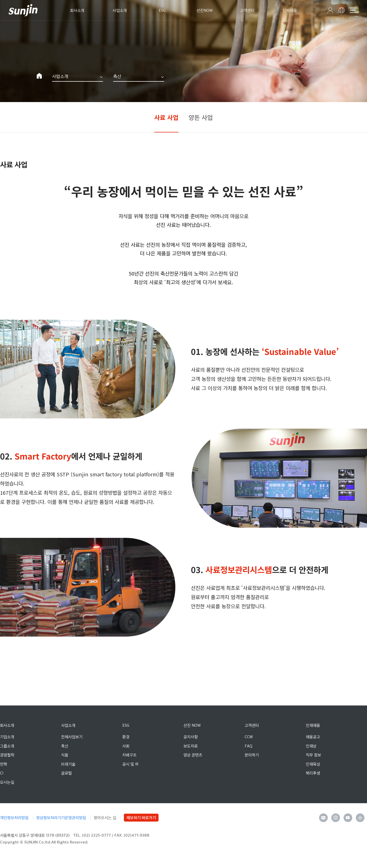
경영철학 (7, 755)
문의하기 (252, 755)
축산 (117, 76)
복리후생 (313, 773)
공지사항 (191, 737)
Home (39, 76)
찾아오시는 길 (105, 818)
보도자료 (191, 746)
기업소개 (7, 737)
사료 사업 (166, 117)
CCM (249, 737)
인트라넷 (329, 10)
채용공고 (313, 737)
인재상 (311, 746)
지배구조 (129, 755)
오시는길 (7, 782)
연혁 (4, 764)
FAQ (248, 746)
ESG (126, 725)
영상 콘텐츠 (193, 755)
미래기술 (68, 764)
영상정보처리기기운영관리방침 (61, 818)
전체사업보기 (72, 737)
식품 (65, 755)
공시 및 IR (130, 764)
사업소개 (60, 76)
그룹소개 (7, 746)
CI (2, 773)
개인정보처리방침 (14, 818)
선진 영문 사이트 (341, 10)
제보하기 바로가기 (141, 818)
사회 (126, 746)
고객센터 (252, 725)
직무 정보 (313, 755)
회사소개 (7, 725)
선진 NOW (192, 725)
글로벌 (67, 773)
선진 (24, 10)
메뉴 (352, 10)
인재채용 (313, 725)
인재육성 (313, 764)
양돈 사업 (201, 117)
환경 (126, 737)
